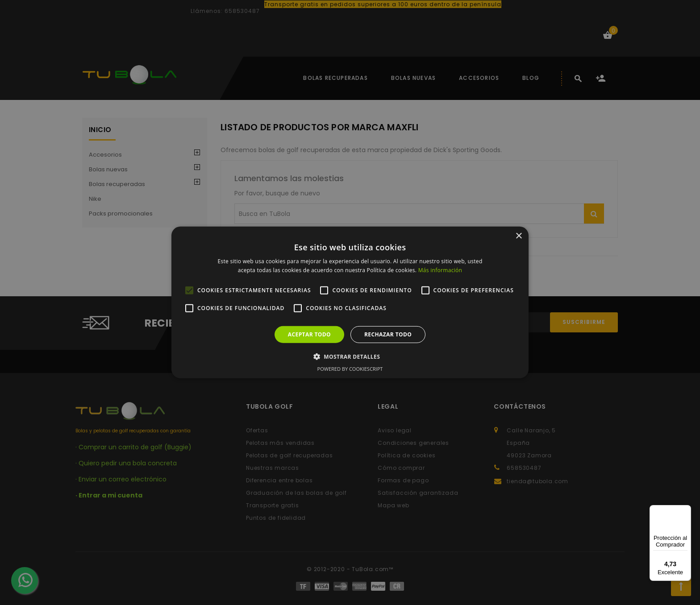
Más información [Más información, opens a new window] (440, 270)
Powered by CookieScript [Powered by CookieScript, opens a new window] (350, 369)
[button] (350, 356)
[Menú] (686, 510)
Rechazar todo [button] (388, 334)
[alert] (350, 302)
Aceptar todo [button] (309, 334)
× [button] (519, 236)
